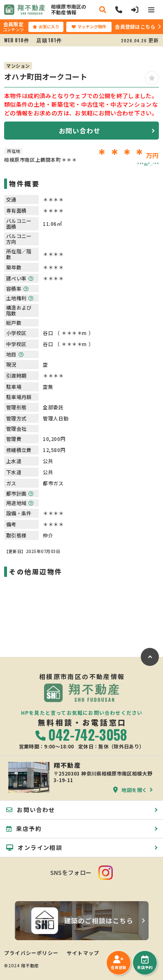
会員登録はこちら (135, 26)
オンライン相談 (34, 847)
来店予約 (145, 963)
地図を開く (130, 790)
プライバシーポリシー (31, 953)
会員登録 (118, 963)
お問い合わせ (80, 131)
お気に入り (46, 26)
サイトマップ (83, 953)
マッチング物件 (89, 26)
